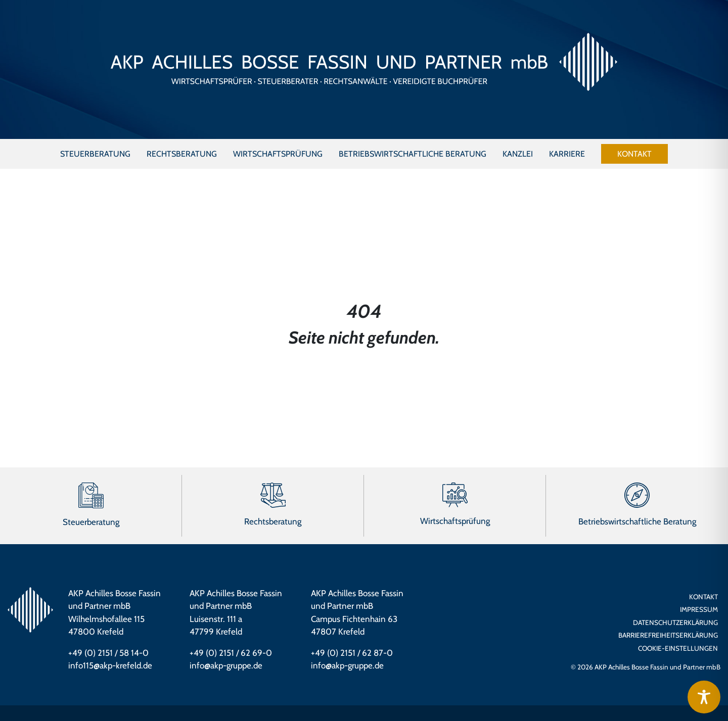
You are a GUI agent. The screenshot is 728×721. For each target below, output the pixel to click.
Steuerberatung (91, 522)
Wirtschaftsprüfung (455, 521)
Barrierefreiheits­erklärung (668, 635)
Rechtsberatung (273, 521)
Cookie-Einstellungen (678, 648)
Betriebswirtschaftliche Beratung (637, 521)
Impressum (699, 609)
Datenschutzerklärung (675, 622)
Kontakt (703, 597)
